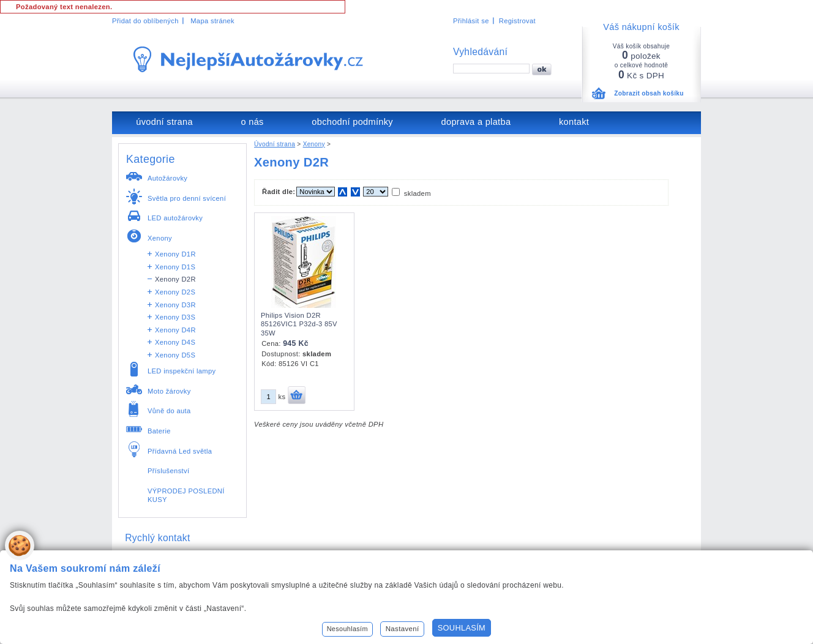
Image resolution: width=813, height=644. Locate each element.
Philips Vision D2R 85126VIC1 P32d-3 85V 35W (299, 324)
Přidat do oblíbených (145, 21)
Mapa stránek (212, 21)
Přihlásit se (471, 21)
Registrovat (517, 21)
